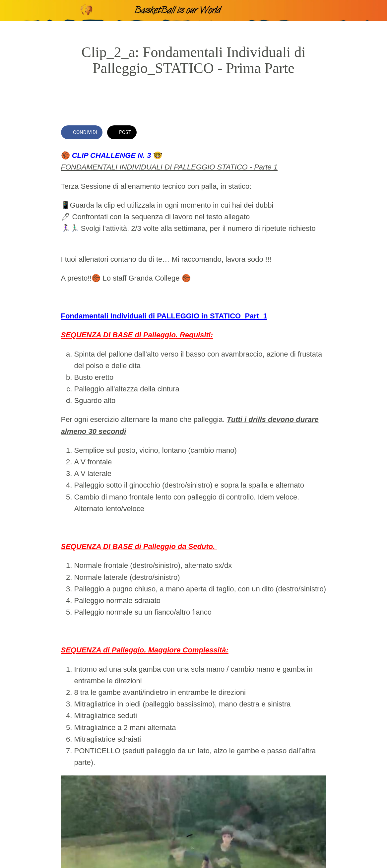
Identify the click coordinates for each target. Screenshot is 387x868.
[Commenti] (318, 133)
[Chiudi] (11, 11)
